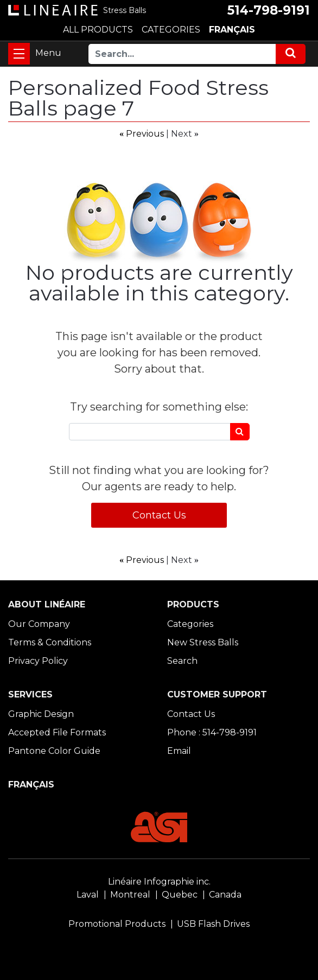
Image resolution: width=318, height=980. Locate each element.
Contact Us (159, 515)
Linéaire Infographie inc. (159, 882)
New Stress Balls (203, 642)
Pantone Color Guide (54, 751)
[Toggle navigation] (19, 54)
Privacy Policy (38, 661)
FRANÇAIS (232, 30)
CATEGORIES (171, 30)
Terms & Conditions (50, 642)
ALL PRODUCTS (98, 30)
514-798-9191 (269, 10)
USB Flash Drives (213, 924)
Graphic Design (41, 714)
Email (179, 751)
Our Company (39, 624)
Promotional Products (117, 924)
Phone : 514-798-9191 (212, 732)
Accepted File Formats (57, 732)
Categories (190, 624)
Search (182, 661)
